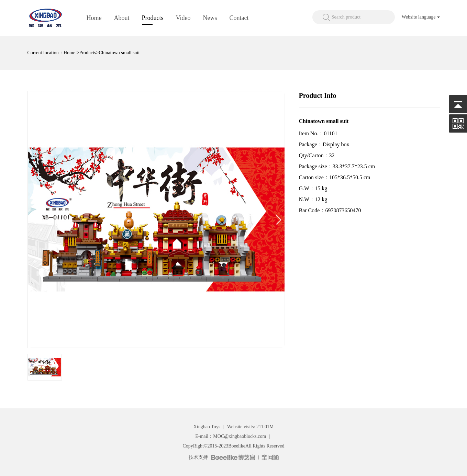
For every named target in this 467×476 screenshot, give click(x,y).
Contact (239, 18)
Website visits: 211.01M (251, 427)
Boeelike (237, 446)
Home (94, 18)
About (122, 18)
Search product (346, 17)
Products (153, 18)
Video (183, 18)
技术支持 (198, 457)
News (210, 18)
